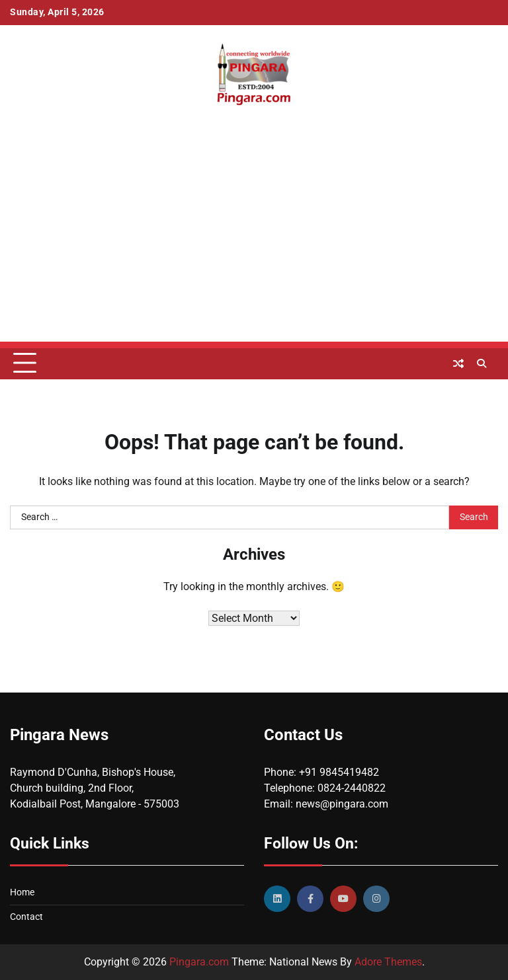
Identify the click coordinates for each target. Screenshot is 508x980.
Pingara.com (199, 962)
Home (22, 892)
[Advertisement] (254, 249)
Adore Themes (388, 962)
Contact (26, 917)
